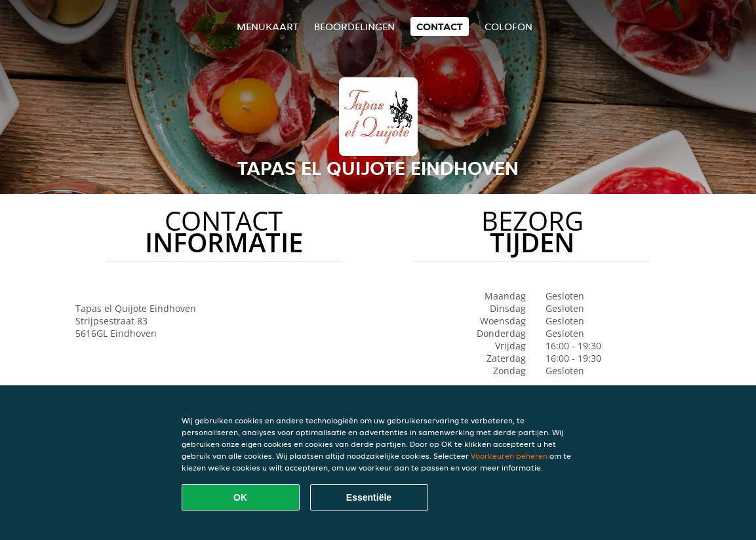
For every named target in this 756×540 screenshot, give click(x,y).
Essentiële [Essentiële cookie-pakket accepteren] (369, 497)
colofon (508, 27)
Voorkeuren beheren (509, 456)
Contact (440, 27)
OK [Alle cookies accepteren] (240, 497)
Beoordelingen (354, 27)
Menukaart (268, 27)
